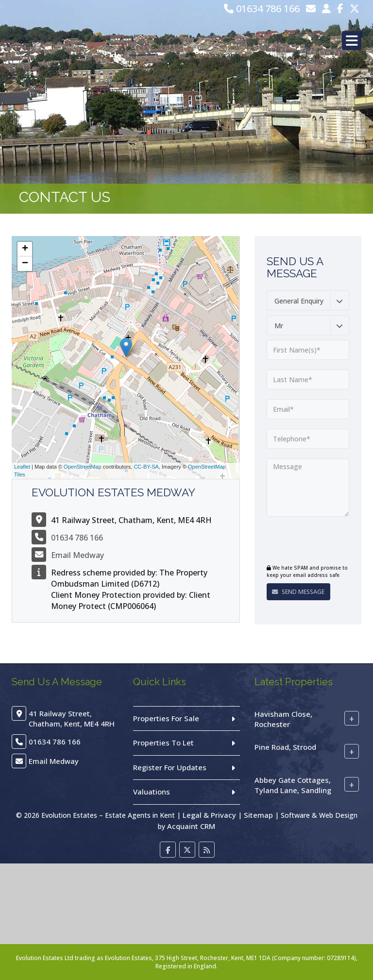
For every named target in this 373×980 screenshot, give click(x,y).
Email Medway (77, 555)
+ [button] (25, 249)
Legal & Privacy (209, 815)
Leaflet (22, 467)
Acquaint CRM (191, 826)
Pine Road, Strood (285, 747)
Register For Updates (170, 767)
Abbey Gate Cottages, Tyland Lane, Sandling (293, 785)
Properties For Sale (166, 718)
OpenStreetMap (83, 467)
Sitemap (258, 815)
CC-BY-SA (146, 467)
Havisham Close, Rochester (283, 719)
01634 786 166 (262, 8)
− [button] (25, 264)
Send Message (297, 592)
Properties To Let (163, 743)
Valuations (152, 792)
